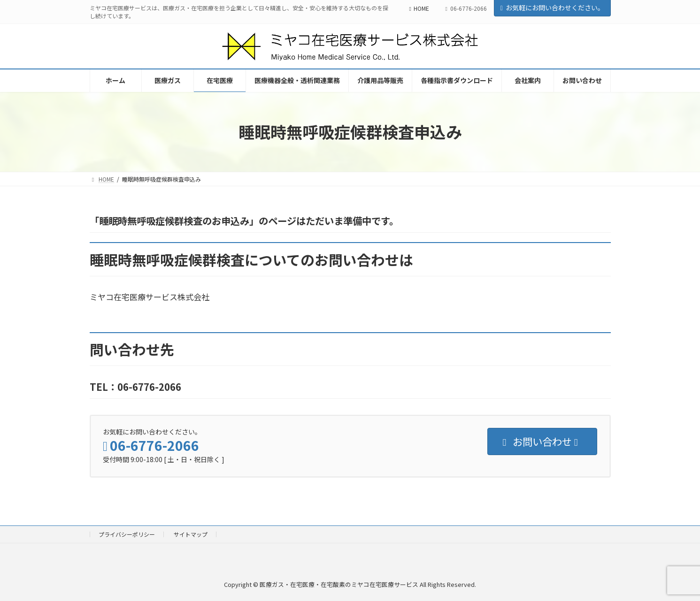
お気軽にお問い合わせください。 (552, 8)
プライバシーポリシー (127, 534)
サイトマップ (191, 534)
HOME (419, 8)
